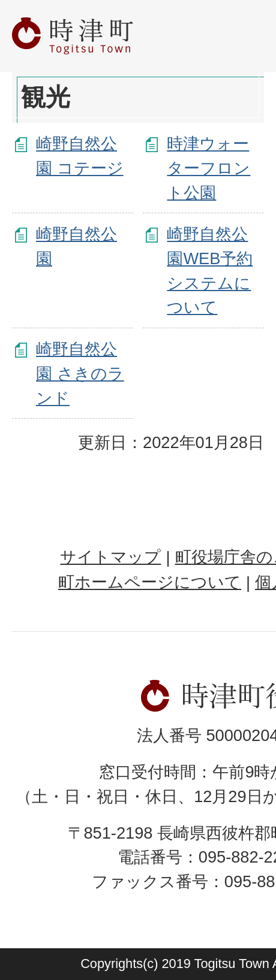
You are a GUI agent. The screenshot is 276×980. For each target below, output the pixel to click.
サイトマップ (110, 557)
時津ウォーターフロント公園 (208, 168)
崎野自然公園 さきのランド (80, 373)
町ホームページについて (150, 582)
